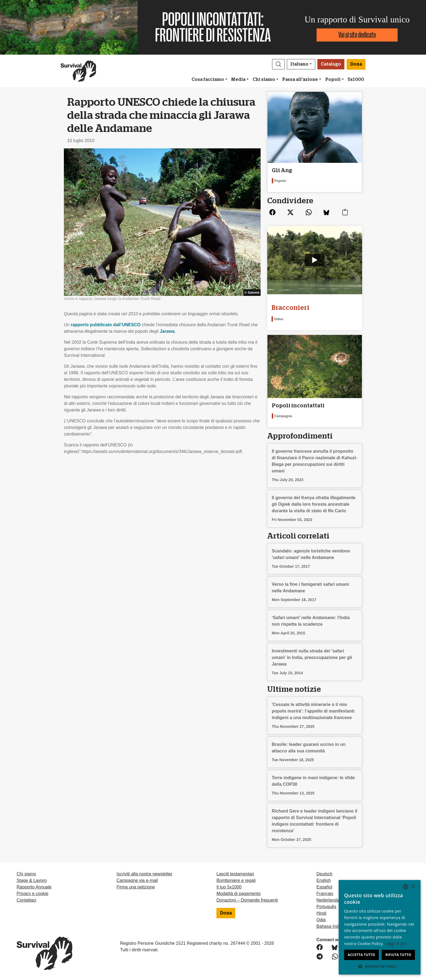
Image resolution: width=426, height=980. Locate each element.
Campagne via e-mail (137, 880)
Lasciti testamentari (235, 874)
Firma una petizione (136, 887)
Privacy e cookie (33, 894)
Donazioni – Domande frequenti (247, 900)
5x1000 (356, 80)
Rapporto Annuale (34, 887)
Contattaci (26, 900)
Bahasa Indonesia (334, 926)
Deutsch (325, 874)
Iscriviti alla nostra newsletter (145, 874)
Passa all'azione (300, 80)
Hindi (321, 913)
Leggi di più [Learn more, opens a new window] (396, 944)
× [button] (413, 887)
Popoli (333, 80)
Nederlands (328, 900)
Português (327, 907)
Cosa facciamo (208, 80)
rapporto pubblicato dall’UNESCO (106, 325)
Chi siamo (264, 80)
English (324, 880)
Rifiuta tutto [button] (398, 955)
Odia (321, 920)
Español (324, 887)
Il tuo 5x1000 (229, 887)
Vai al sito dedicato (357, 35)
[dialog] (380, 927)
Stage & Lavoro (32, 880)
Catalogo (331, 64)
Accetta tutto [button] (361, 955)
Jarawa (167, 331)
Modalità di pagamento (239, 894)
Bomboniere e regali (236, 880)
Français (325, 894)
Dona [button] (356, 64)
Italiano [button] (299, 64)
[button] (278, 64)
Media (238, 80)
